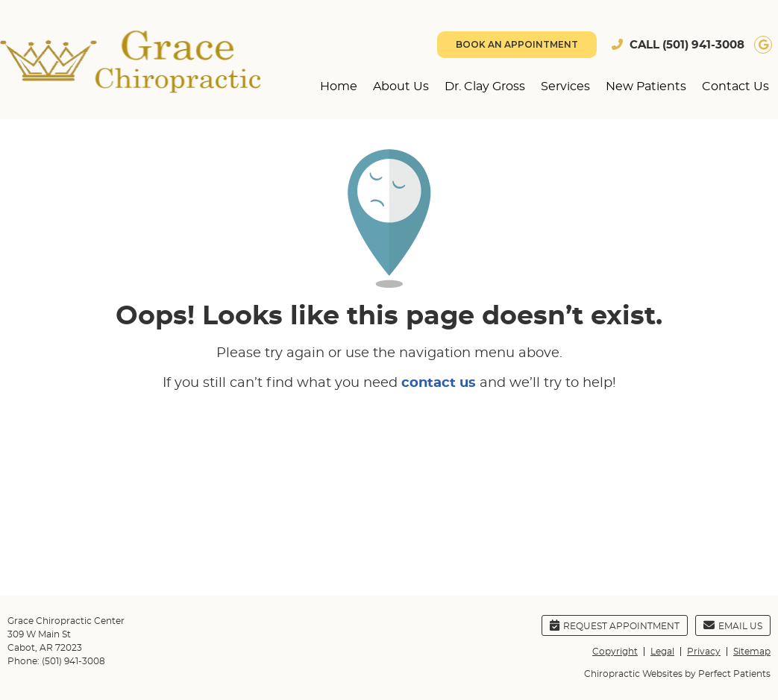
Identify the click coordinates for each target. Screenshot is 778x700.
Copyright (615, 652)
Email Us (733, 625)
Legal (662, 652)
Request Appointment (615, 625)
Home (339, 86)
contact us (439, 383)
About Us (401, 86)
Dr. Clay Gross (485, 86)
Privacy (704, 652)
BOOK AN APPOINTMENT (517, 44)
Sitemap (752, 652)
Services (565, 86)
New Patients (646, 86)
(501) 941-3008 (703, 45)
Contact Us (735, 86)
